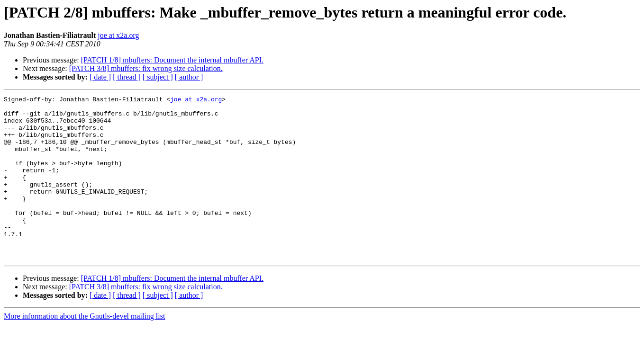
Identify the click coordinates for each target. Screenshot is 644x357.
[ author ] (189, 77)
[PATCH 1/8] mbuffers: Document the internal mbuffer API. (172, 60)
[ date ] (100, 77)
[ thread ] (127, 77)
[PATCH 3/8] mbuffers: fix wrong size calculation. (146, 68)
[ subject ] (158, 77)
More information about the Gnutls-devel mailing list (84, 349)
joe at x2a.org (118, 35)
